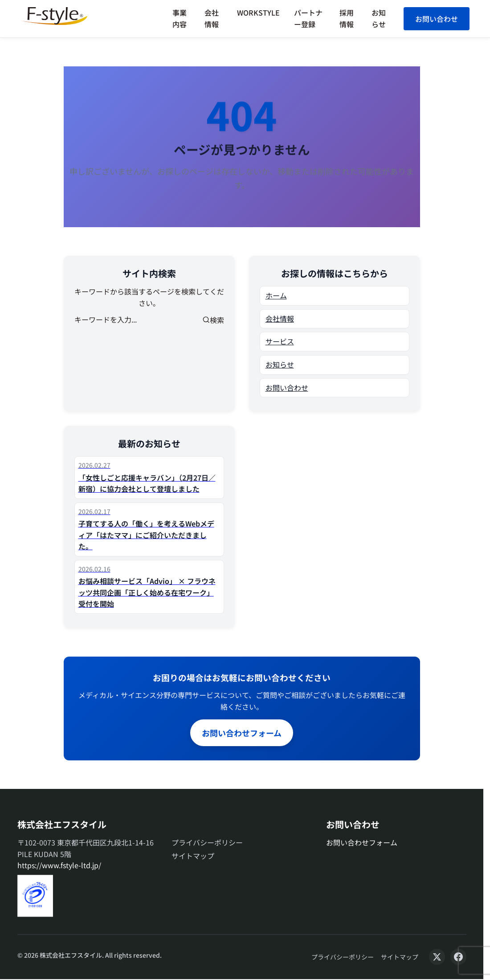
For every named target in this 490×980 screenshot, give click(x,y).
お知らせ (379, 18)
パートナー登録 (308, 18)
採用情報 (347, 18)
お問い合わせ (437, 19)
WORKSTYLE (258, 12)
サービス (280, 341)
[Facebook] (458, 957)
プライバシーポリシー (207, 842)
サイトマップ (193, 856)
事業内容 (180, 18)
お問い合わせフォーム (242, 733)
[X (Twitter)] (437, 957)
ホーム (276, 295)
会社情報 (212, 18)
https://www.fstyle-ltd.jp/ (59, 865)
